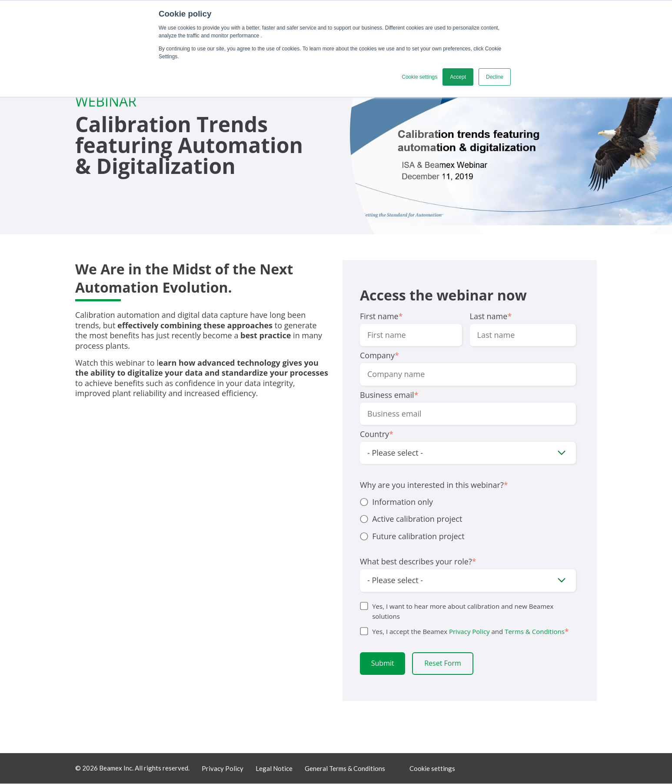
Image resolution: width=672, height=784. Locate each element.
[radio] (468, 502)
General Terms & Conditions (345, 769)
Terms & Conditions (535, 631)
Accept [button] (458, 77)
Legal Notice (274, 769)
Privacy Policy (469, 631)
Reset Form (443, 664)
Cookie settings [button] (419, 77)
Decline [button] (495, 77)
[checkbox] (468, 519)
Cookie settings (432, 769)
